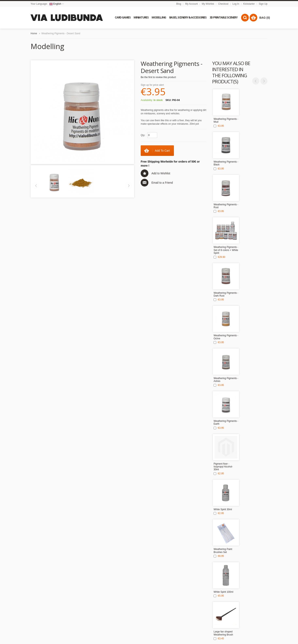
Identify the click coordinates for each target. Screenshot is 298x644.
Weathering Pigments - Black (226, 163)
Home (34, 33)
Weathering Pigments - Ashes (226, 380)
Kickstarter (249, 4)
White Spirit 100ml (223, 592)
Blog (179, 4)
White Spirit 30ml (223, 509)
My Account (192, 4)
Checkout (223, 4)
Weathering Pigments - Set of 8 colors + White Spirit (226, 250)
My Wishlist (208, 4)
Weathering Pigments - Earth (226, 422)
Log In (236, 4)
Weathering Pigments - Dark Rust (226, 294)
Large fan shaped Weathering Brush (223, 633)
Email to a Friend (162, 183)
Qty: (143, 135)
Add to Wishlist (161, 173)
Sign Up (263, 4)
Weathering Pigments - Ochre (226, 337)
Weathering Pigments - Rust (226, 206)
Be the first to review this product (158, 77)
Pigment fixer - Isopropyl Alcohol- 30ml (223, 467)
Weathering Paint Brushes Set (223, 551)
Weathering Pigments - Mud (226, 120)
